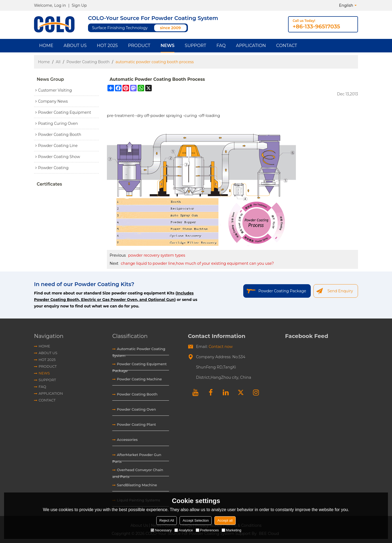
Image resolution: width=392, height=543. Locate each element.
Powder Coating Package (282, 291)
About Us (75, 46)
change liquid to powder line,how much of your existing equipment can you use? (197, 263)
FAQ (221, 46)
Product (139, 46)
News (168, 46)
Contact (287, 46)
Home (46, 46)
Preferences (207, 530)
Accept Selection (196, 520)
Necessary (161, 530)
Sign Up (79, 5)
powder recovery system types (157, 255)
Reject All (167, 520)
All (58, 62)
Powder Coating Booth (88, 62)
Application (251, 46)
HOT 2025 (107, 46)
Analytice (184, 530)
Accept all (225, 520)
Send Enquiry (340, 291)
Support (195, 46)
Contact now (221, 347)
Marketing (232, 530)
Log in (60, 5)
